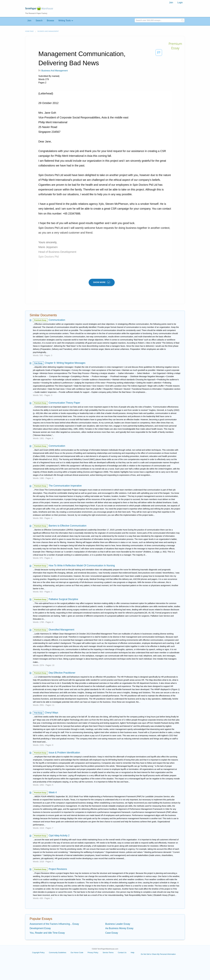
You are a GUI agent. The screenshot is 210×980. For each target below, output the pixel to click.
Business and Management (48, 31)
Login (180, 3)
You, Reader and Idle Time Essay (47, 933)
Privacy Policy (93, 953)
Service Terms (108, 953)
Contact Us (122, 953)
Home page (29, 31)
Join (171, 3)
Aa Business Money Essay (119, 928)
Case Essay (112, 933)
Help (133, 953)
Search (39, 21)
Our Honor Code (77, 953)
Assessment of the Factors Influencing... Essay (54, 924)
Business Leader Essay (118, 924)
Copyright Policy (38, 953)
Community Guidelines (58, 953)
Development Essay (40, 928)
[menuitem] (171, 3)
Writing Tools (65, 21)
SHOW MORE (102, 282)
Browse (50, 21)
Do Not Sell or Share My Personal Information (158, 954)
